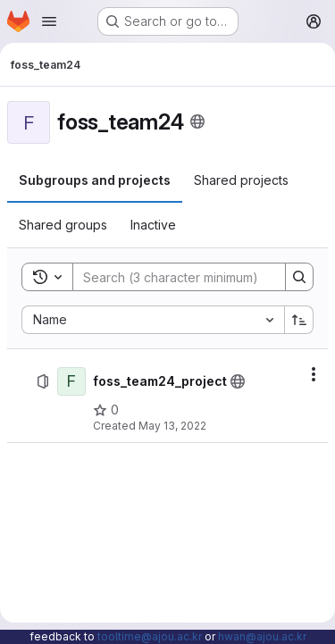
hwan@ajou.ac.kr (262, 636)
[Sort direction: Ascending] (299, 320)
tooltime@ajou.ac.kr (150, 636)
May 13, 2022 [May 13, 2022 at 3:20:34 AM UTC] (172, 426)
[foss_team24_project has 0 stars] (106, 410)
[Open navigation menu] (49, 21)
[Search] (190, 277)
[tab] (95, 180)
